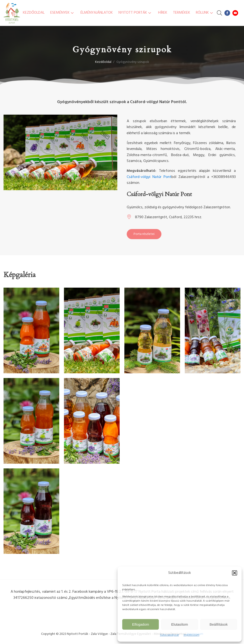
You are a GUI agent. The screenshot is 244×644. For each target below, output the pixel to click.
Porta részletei (144, 234)
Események (63, 13)
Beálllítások (219, 624)
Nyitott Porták (135, 13)
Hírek (163, 13)
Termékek (182, 13)
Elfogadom (141, 624)
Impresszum (191, 635)
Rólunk (205, 13)
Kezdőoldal (34, 13)
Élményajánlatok (97, 13)
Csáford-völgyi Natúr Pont (149, 177)
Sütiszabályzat (169, 635)
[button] (235, 573)
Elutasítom (180, 624)
